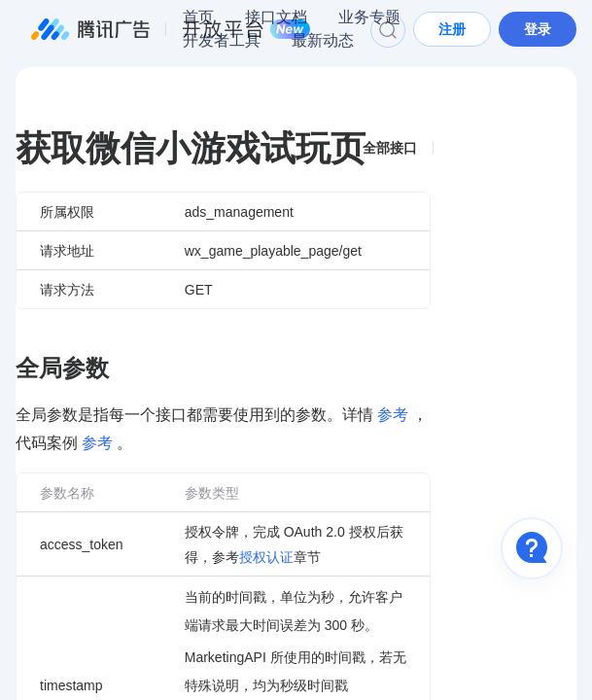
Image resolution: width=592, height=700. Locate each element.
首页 (198, 17)
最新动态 (323, 40)
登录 (538, 29)
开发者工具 (222, 40)
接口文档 (276, 17)
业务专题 (369, 17)
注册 (452, 29)
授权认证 (266, 557)
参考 (393, 415)
